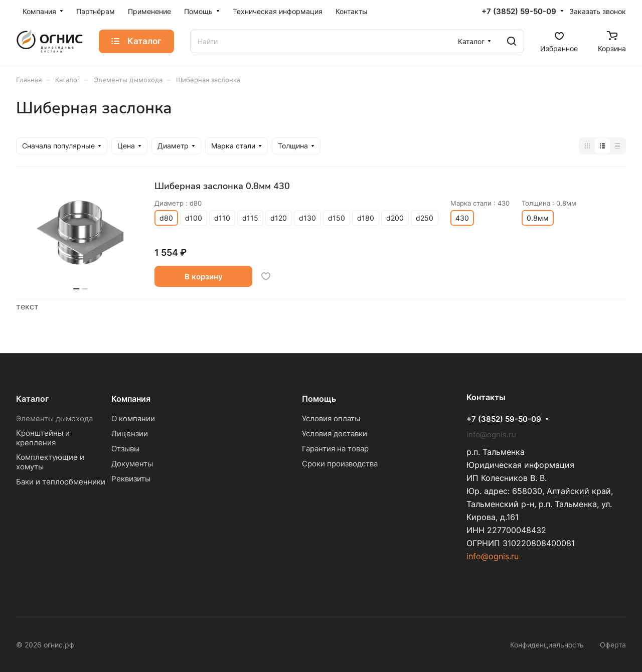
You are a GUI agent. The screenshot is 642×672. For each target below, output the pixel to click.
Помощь (319, 399)
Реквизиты (131, 479)
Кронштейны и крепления (43, 438)
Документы (132, 464)
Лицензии (130, 434)
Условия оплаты (331, 418)
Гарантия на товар (335, 449)
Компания (131, 399)
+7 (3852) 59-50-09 (519, 12)
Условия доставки (335, 434)
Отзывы (125, 449)
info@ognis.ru (493, 556)
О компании (133, 418)
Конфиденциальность (547, 645)
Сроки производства (340, 464)
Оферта (613, 645)
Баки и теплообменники (61, 482)
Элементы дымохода (54, 418)
